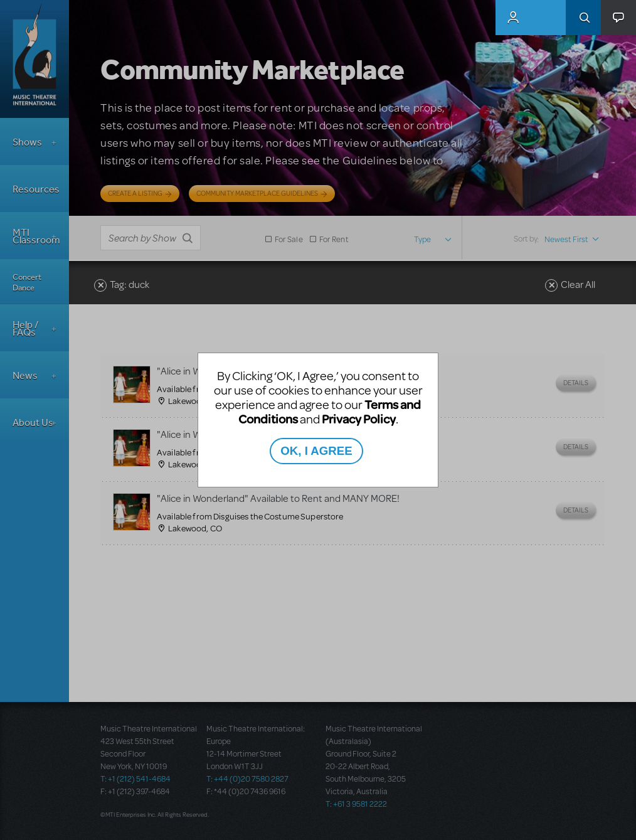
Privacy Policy (359, 419)
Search (583, 18)
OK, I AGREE (316, 451)
